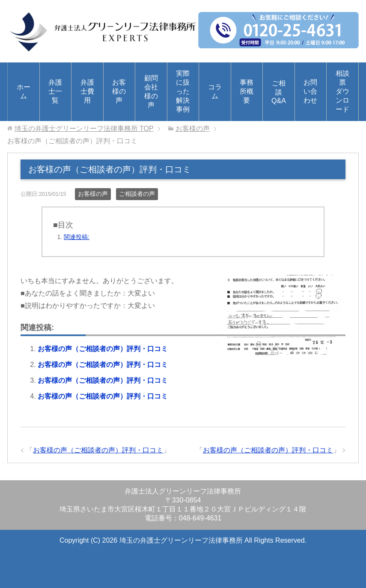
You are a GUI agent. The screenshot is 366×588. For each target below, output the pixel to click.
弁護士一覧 (55, 91)
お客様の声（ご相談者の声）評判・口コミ (103, 349)
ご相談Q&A (279, 92)
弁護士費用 (87, 91)
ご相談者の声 (137, 194)
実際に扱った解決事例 (183, 91)
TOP (84, 129)
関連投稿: (77, 237)
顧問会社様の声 (151, 92)
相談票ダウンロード (342, 91)
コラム (215, 92)
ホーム (24, 92)
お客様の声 (119, 91)
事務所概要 (247, 91)
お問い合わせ (310, 91)
